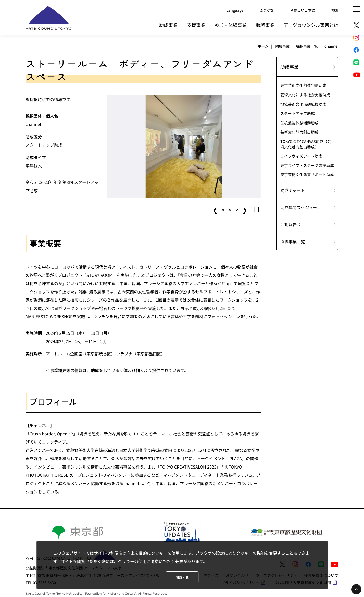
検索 (335, 10)
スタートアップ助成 (298, 112)
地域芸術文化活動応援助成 (303, 103)
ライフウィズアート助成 (301, 155)
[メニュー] (357, 9)
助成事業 (168, 24)
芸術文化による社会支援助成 (305, 94)
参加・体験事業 (231, 24)
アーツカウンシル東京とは (311, 24)
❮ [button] (215, 209)
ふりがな (263, 10)
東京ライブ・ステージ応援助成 (307, 164)
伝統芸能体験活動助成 (299, 122)
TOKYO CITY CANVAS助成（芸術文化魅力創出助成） (306, 143)
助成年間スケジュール (301, 206)
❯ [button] (245, 209)
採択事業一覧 (293, 241)
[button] (223, 209)
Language (231, 10)
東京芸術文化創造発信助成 (303, 84)
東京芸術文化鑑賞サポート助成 (307, 174)
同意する (182, 577)
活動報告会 (291, 223)
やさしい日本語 (301, 10)
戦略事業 (265, 24)
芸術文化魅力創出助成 (299, 131)
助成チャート (293, 189)
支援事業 (196, 24)
